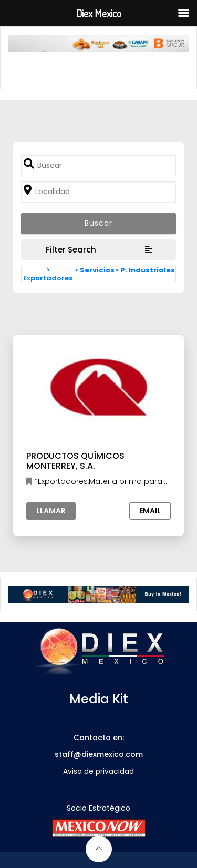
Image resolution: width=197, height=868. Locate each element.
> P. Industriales (145, 270)
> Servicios (95, 270)
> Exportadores (48, 274)
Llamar (51, 511)
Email (150, 511)
